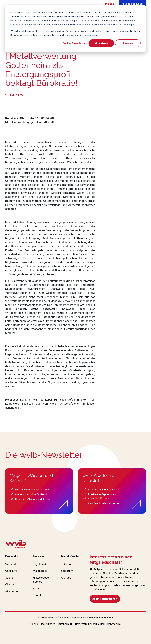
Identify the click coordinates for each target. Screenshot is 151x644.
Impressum (114, 624)
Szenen (10, 578)
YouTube (66, 578)
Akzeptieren (101, 43)
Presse (110, 4)
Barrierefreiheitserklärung (90, 624)
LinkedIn (66, 564)
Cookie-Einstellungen (75, 43)
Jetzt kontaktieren (106, 599)
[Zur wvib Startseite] (16, 544)
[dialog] (75, 29)
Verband (11, 564)
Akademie (12, 592)
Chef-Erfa (11, 571)
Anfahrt (38, 589)
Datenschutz (65, 624)
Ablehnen (128, 43)
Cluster (10, 585)
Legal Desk (40, 564)
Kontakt (38, 596)
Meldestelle (40, 571)
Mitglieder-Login (133, 4)
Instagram (67, 571)
